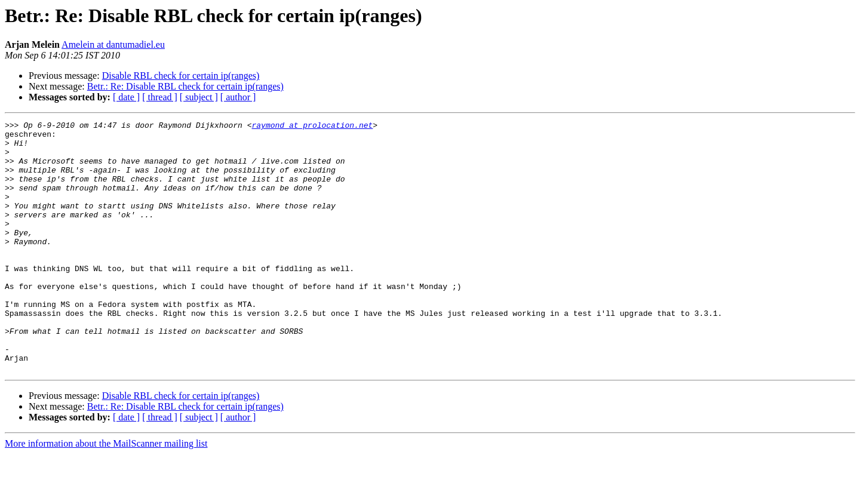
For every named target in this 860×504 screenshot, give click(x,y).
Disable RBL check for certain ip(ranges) (181, 76)
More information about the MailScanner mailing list (106, 494)
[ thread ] (160, 97)
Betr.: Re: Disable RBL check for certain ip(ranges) (185, 86)
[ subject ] (199, 97)
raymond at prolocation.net (312, 127)
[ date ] (126, 97)
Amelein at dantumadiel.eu (113, 44)
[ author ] (238, 97)
